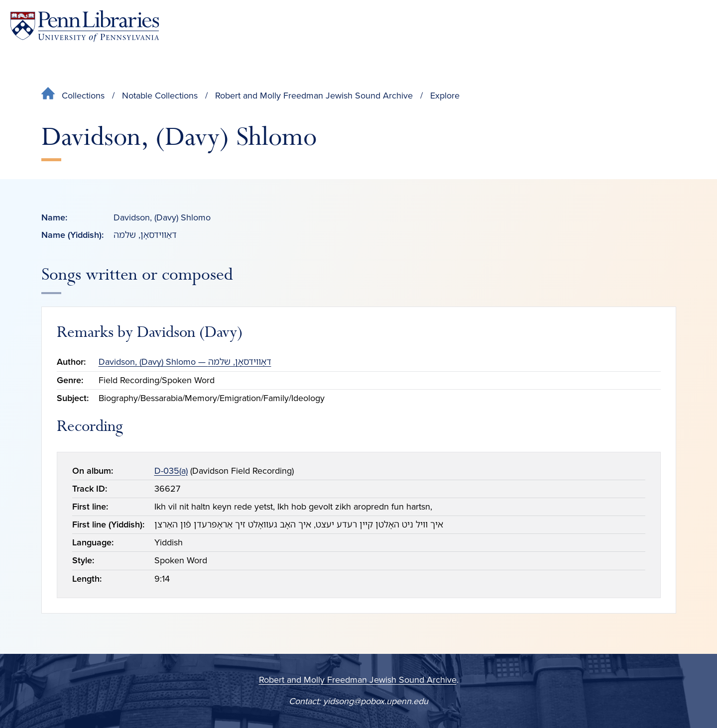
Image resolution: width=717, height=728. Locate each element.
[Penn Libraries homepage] (85, 26)
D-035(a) (171, 471)
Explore (445, 96)
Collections (83, 96)
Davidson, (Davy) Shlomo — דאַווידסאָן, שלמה (185, 362)
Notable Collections (160, 96)
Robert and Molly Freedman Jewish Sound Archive (314, 96)
